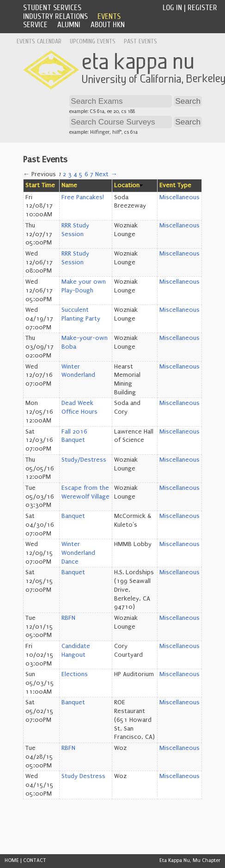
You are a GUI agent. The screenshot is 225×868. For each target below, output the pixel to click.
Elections (75, 674)
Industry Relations (55, 16)
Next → (106, 174)
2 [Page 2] (64, 174)
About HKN (108, 25)
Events (109, 16)
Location (127, 185)
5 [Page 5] (81, 174)
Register (202, 8)
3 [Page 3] (70, 174)
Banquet (73, 516)
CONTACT (35, 860)
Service (35, 25)
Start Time (40, 185)
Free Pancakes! (83, 197)
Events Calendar (39, 41)
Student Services (52, 8)
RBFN (68, 618)
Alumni (69, 25)
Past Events (140, 41)
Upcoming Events (93, 41)
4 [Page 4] (75, 174)
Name (69, 185)
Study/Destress (84, 460)
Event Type (175, 185)
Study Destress (83, 776)
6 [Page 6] (86, 174)
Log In (172, 8)
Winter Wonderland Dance (78, 553)
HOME (12, 860)
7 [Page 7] (92, 174)
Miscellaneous (179, 197)
